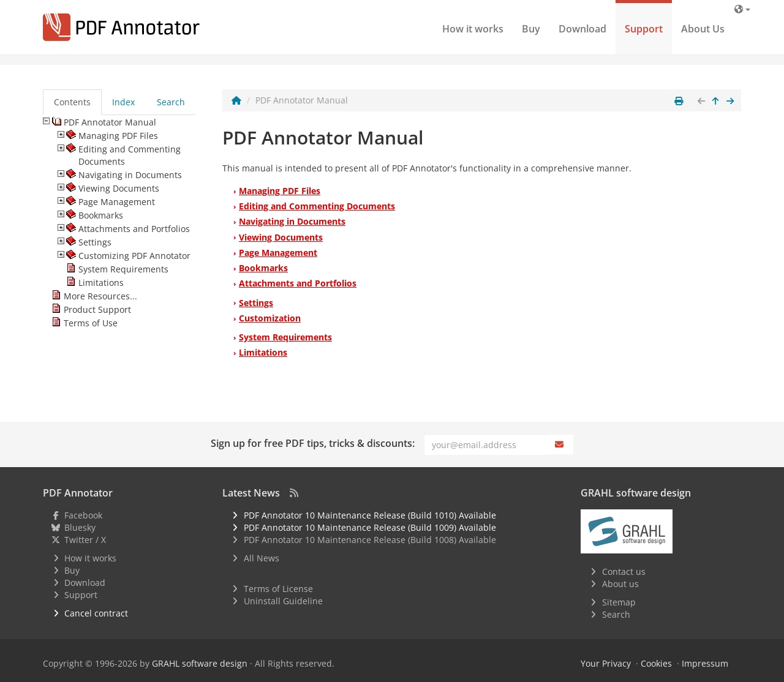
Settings (256, 303)
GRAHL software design (200, 663)
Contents (72, 102)
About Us (703, 29)
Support (644, 29)
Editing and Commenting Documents (317, 206)
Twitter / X (85, 540)
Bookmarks (263, 268)
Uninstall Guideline (283, 601)
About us (620, 584)
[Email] (486, 444)
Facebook (83, 515)
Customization (270, 318)
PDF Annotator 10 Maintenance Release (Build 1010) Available (370, 515)
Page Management (278, 253)
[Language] (742, 9)
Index (123, 102)
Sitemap (619, 602)
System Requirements (285, 337)
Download (582, 29)
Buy (531, 29)
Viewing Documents (281, 237)
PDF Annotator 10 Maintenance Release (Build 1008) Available (370, 540)
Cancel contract (96, 613)
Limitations (263, 352)
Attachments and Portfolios (298, 283)
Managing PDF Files (280, 191)
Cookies (656, 663)
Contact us (624, 571)
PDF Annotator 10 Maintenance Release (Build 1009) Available (370, 527)
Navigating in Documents (292, 221)
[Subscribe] (560, 444)
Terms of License (278, 589)
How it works (473, 29)
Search (171, 102)
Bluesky (80, 527)
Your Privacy (606, 663)
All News (262, 558)
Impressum (705, 663)
